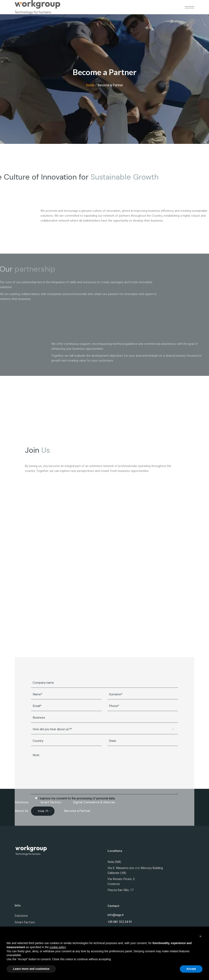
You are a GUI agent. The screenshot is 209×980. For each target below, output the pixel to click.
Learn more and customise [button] (31, 969)
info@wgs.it (116, 915)
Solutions (21, 916)
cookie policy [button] (58, 947)
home (90, 85)
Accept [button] (191, 969)
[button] (200, 936)
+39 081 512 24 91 (120, 922)
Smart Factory (25, 922)
